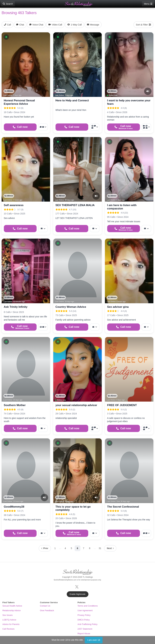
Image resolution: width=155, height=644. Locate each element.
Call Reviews (8, 629)
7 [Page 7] (84, 548)
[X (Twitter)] (77, 587)
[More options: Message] (43, 229)
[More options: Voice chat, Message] (146, 533)
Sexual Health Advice (12, 606)
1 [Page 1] (55, 548)
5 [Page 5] (71, 548)
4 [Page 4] (65, 548)
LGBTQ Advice (9, 620)
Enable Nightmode (78, 594)
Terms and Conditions (88, 606)
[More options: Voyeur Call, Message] (43, 327)
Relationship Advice (11, 610)
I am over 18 (94, 640)
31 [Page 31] (100, 548)
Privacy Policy (84, 615)
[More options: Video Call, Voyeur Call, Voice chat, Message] (146, 127)
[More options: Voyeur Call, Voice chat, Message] (95, 127)
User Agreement (85, 610)
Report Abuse (84, 634)
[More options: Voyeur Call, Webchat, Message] (95, 428)
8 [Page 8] (90, 548)
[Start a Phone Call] (20, 127)
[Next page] (110, 548)
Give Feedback (47, 610)
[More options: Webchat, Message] (43, 127)
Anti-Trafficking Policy (87, 624)
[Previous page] (45, 548)
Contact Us (45, 606)
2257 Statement (85, 629)
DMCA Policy (84, 620)
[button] (6, 37)
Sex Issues (8, 615)
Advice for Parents (11, 624)
